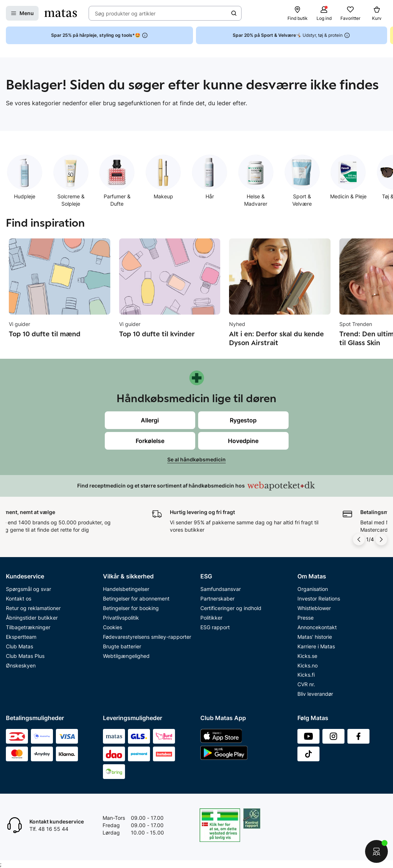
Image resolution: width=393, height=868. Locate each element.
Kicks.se (307, 656)
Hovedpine (243, 441)
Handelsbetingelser (126, 589)
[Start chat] (376, 851)
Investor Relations (319, 598)
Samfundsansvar (221, 589)
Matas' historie (315, 637)
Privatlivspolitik (121, 618)
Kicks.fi (306, 675)
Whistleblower (314, 608)
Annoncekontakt (317, 627)
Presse (306, 618)
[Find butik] (297, 13)
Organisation (313, 589)
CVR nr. (306, 684)
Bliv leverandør (315, 694)
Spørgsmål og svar (28, 589)
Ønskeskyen (21, 665)
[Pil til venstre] (359, 539)
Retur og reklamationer (33, 608)
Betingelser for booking (131, 608)
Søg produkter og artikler (125, 13)
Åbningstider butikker (32, 618)
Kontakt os (19, 598)
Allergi (150, 420)
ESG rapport (215, 627)
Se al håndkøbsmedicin (196, 459)
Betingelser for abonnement (136, 598)
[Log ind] (324, 13)
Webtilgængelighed (126, 656)
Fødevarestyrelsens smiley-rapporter (147, 637)
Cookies (112, 627)
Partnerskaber (217, 598)
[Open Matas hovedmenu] (22, 13)
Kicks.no (308, 665)
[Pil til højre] (381, 539)
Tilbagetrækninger (28, 627)
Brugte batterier (122, 646)
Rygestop (243, 420)
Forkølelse (150, 441)
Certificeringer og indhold (231, 608)
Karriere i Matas (316, 646)
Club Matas (19, 646)
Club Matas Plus (25, 656)
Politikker (211, 618)
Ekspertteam (21, 637)
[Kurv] (377, 13)
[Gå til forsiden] (61, 13)
